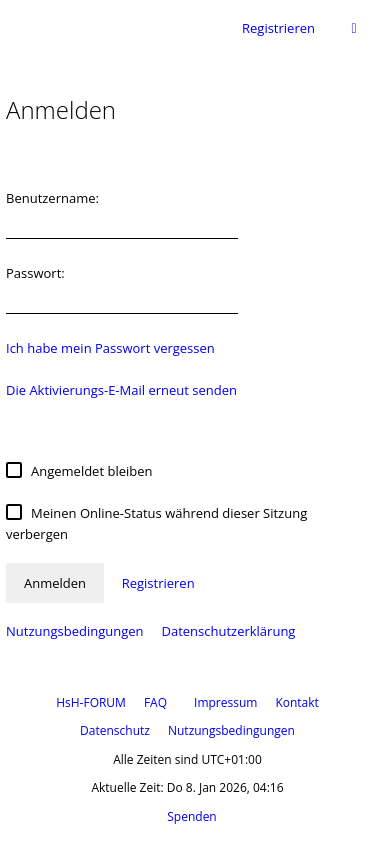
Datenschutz (115, 730)
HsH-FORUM (91, 702)
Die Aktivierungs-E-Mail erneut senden (121, 390)
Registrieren (278, 28)
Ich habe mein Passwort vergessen (110, 348)
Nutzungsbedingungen (74, 631)
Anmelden (55, 583)
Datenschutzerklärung (228, 631)
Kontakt (296, 702)
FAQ (155, 702)
